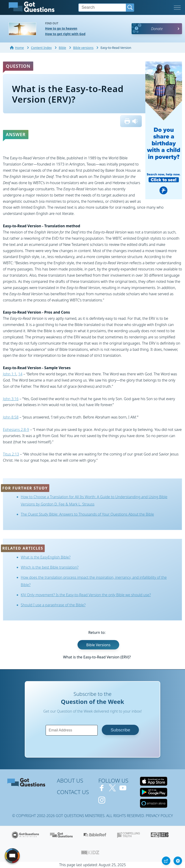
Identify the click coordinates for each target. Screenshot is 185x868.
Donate (157, 29)
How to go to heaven (61, 28)
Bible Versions (98, 645)
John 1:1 (10, 374)
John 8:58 (11, 417)
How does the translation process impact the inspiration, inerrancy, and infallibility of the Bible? (94, 581)
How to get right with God (65, 34)
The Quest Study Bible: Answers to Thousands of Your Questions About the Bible (87, 514)
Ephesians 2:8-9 (16, 430)
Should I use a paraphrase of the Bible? (53, 605)
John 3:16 (11, 399)
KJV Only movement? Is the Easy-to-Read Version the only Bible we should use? (86, 595)
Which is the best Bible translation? (50, 567)
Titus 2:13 (11, 454)
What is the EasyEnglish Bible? (46, 557)
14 (20, 374)
